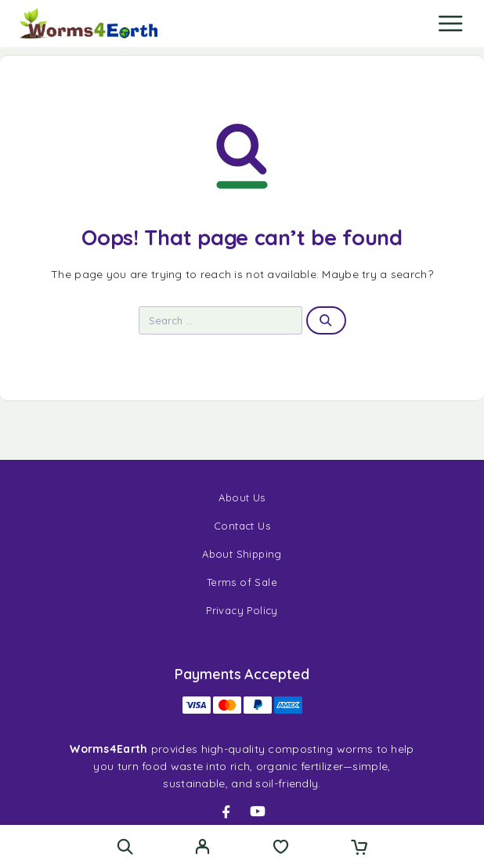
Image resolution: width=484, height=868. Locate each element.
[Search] (125, 846)
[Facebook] (226, 812)
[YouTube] (258, 812)
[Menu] (450, 24)
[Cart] (359, 848)
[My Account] (202, 848)
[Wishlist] (281, 848)
